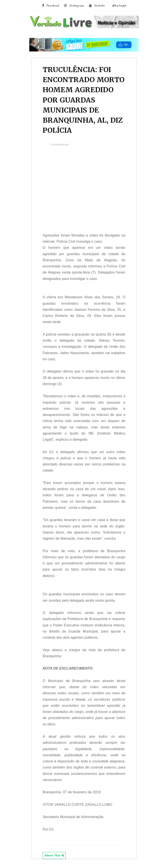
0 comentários (60, 145)
